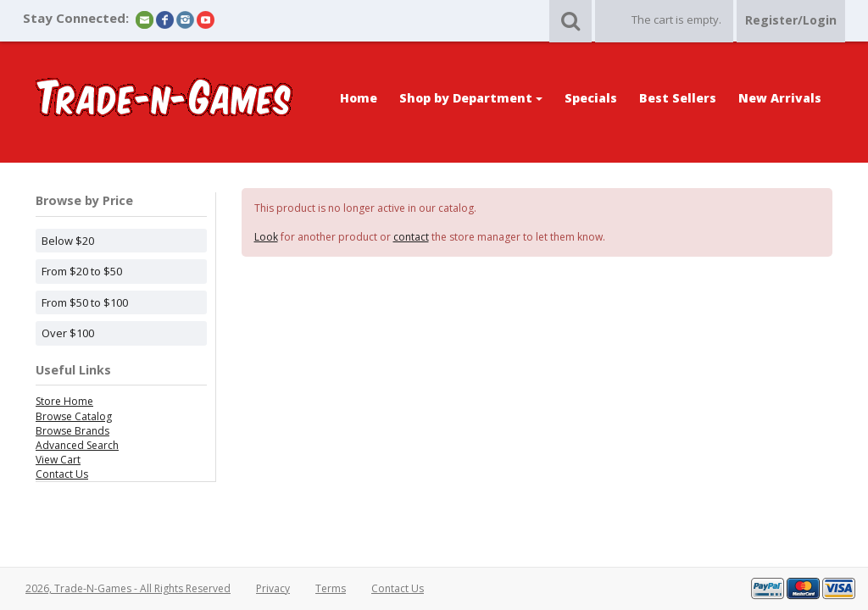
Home (359, 98)
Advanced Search (77, 445)
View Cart (58, 460)
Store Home (64, 401)
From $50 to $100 (85, 302)
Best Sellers (678, 98)
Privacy (273, 588)
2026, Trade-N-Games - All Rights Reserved (128, 588)
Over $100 (68, 333)
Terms (331, 588)
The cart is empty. (676, 19)
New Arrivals (780, 98)
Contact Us (62, 474)
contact (411, 237)
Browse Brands (72, 431)
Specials (591, 98)
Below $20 (68, 241)
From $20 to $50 (82, 271)
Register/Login (791, 20)
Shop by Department (471, 98)
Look (266, 237)
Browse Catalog (74, 416)
